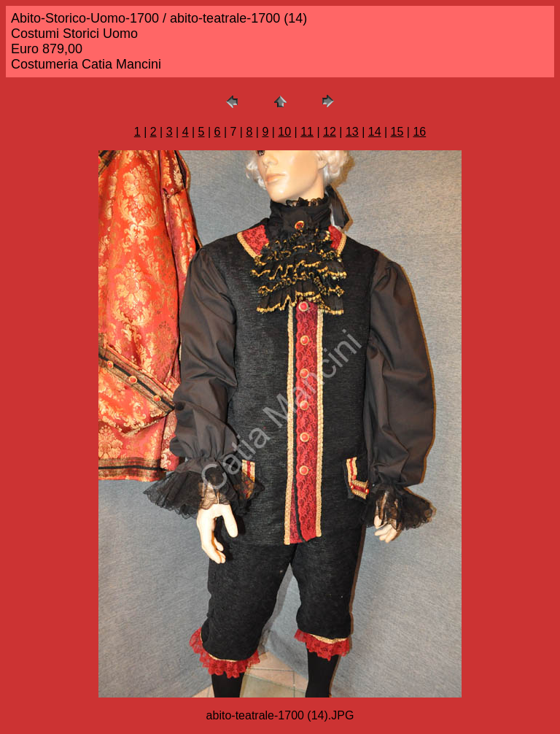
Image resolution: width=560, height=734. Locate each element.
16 (419, 132)
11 (307, 132)
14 (375, 132)
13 (352, 132)
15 (397, 132)
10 (284, 132)
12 (330, 132)
